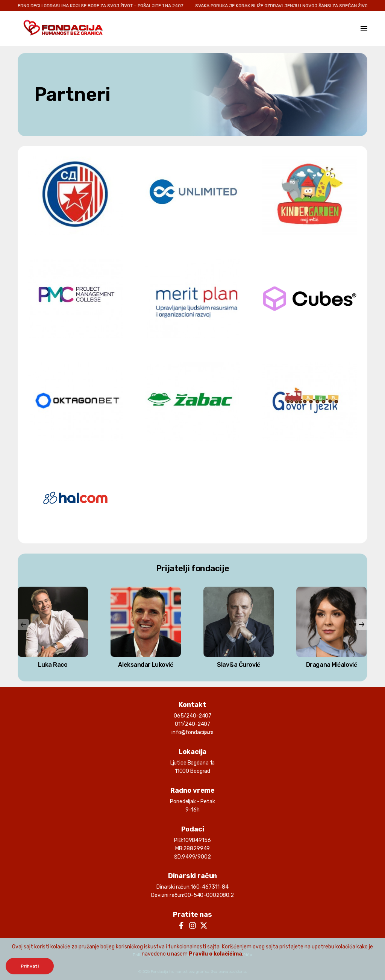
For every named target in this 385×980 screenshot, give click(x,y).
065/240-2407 (192, 716)
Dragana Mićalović (332, 665)
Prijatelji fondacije (192, 568)
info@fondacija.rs (192, 732)
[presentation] (23, 625)
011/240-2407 (192, 724)
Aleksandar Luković (146, 665)
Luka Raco (53, 665)
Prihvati (30, 966)
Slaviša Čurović (238, 665)
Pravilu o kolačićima (215, 954)
